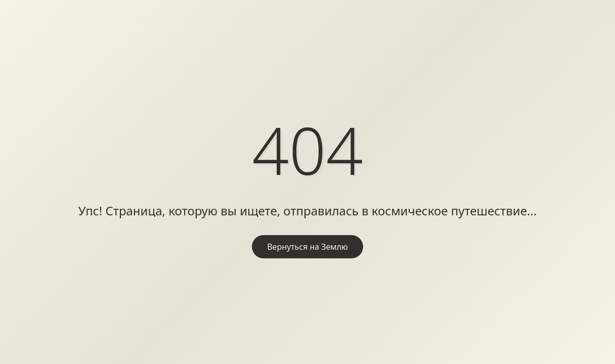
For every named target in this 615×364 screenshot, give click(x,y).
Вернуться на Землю (308, 247)
